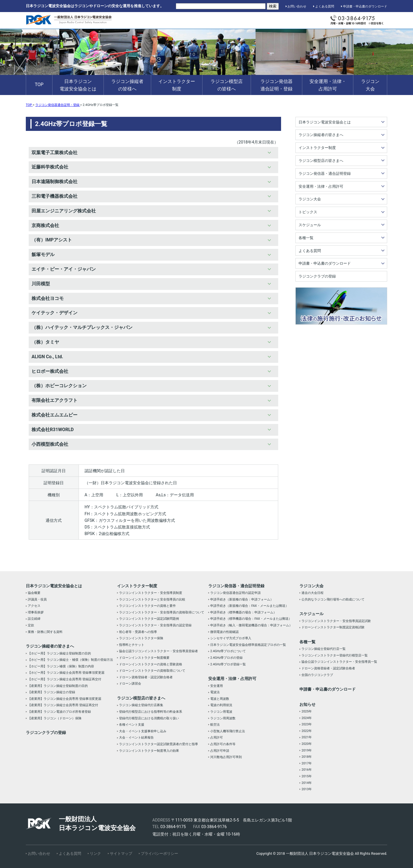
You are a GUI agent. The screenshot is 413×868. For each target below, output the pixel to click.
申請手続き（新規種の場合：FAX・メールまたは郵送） (249, 606)
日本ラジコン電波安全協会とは (78, 85)
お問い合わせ (296, 6)
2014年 (307, 783)
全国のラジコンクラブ (317, 675)
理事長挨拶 (36, 612)
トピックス (308, 212)
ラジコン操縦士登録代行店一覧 (324, 649)
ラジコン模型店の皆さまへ (321, 161)
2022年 (307, 731)
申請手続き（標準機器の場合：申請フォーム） (243, 612)
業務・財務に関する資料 (45, 632)
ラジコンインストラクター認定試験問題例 (149, 619)
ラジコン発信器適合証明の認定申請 (235, 593)
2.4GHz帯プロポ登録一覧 (228, 664)
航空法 (215, 725)
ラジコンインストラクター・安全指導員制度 (151, 593)
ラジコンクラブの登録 (317, 276)
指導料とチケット (132, 645)
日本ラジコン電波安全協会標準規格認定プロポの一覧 (248, 645)
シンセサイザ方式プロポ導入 (231, 638)
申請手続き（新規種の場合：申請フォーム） (242, 599)
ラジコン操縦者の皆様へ (127, 85)
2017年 (307, 763)
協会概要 (34, 593)
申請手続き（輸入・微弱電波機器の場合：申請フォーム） (251, 625)
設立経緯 (34, 619)
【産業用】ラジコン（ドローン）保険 (55, 718)
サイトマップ (121, 854)
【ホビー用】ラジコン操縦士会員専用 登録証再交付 (65, 679)
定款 (31, 625)
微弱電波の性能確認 (224, 632)
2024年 (307, 718)
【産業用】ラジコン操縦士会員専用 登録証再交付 (63, 705)
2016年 (307, 770)
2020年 (307, 744)
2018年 (307, 757)
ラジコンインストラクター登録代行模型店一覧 (335, 655)
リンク (95, 854)
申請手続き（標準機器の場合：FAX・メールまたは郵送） (251, 619)
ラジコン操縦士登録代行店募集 (141, 705)
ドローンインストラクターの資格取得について (152, 671)
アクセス (34, 606)
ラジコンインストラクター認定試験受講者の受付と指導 (158, 744)
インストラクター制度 (177, 85)
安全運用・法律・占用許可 (328, 85)
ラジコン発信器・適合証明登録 (325, 174)
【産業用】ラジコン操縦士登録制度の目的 (58, 686)
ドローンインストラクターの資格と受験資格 (151, 664)
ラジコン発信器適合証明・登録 (276, 85)
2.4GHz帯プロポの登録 (226, 658)
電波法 (215, 692)
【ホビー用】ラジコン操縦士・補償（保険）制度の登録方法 (70, 660)
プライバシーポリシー (159, 854)
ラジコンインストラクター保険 (141, 638)
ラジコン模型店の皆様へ (227, 85)
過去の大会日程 (312, 593)
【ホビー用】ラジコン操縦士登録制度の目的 (59, 653)
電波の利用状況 (221, 705)
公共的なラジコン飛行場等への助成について (333, 599)
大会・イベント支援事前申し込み (143, 731)
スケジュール (310, 225)
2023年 (307, 724)
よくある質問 (324, 6)
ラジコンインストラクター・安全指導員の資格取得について (162, 612)
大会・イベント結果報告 (136, 738)
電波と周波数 (220, 699)
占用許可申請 (220, 751)
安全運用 (217, 686)
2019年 (307, 750)
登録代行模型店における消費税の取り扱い (149, 718)
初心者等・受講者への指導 (138, 632)
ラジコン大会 (370, 85)
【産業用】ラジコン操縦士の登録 (51, 692)
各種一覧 (306, 238)
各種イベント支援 (132, 725)
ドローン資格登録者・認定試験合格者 (146, 677)
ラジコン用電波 (221, 712)
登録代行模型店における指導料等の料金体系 (151, 712)
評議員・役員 (37, 599)
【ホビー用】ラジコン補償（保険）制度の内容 (61, 666)
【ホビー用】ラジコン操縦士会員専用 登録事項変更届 (66, 673)
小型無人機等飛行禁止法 (228, 731)
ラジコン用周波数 (223, 718)
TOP (39, 85)
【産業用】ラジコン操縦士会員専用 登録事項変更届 (65, 699)
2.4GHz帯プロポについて (228, 651)
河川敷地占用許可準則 (226, 757)
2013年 (307, 789)
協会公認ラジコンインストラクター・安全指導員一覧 (339, 662)
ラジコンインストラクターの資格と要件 (147, 606)
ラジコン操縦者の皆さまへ (321, 135)
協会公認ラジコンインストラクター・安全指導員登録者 (158, 651)
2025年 (307, 711)
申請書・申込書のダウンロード (364, 6)
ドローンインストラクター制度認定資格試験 (333, 627)
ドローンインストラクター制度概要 (144, 658)
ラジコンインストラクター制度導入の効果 (149, 751)
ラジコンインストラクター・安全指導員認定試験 (336, 621)
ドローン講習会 (130, 684)
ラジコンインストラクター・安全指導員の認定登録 (155, 625)
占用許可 (217, 738)
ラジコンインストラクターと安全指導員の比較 (152, 599)
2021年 (307, 737)
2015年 (307, 776)
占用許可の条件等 (223, 744)
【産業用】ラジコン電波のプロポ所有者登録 (59, 712)
